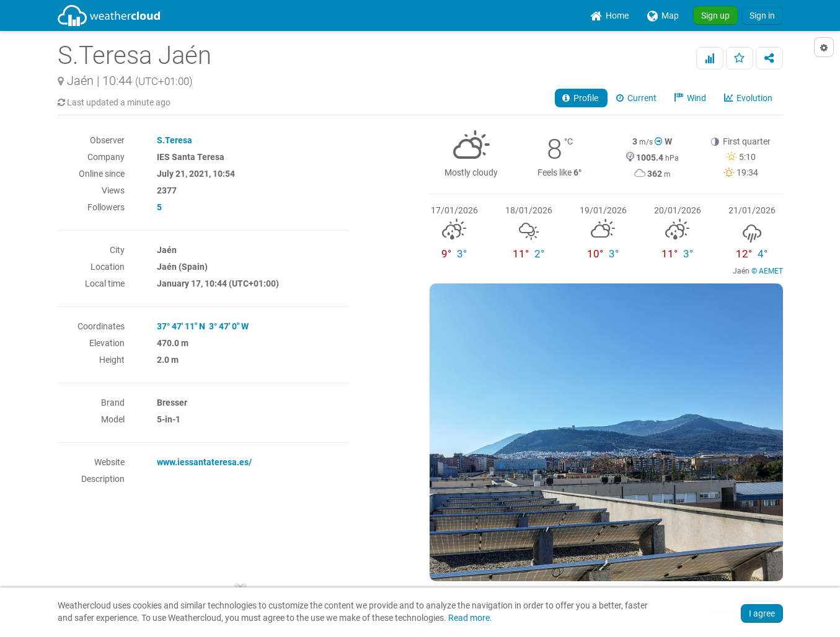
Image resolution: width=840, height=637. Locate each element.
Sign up (715, 16)
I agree (762, 613)
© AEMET (767, 271)
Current (637, 98)
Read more (469, 618)
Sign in (762, 16)
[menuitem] (609, 16)
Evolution (749, 98)
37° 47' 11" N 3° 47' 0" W (203, 326)
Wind (691, 98)
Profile (581, 98)
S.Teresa (175, 140)
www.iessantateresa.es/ (204, 462)
